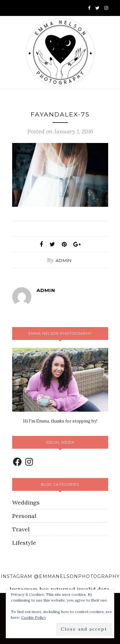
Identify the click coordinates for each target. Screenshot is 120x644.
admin (64, 260)
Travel (21, 529)
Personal (24, 516)
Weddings (26, 502)
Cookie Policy (34, 617)
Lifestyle (24, 543)
